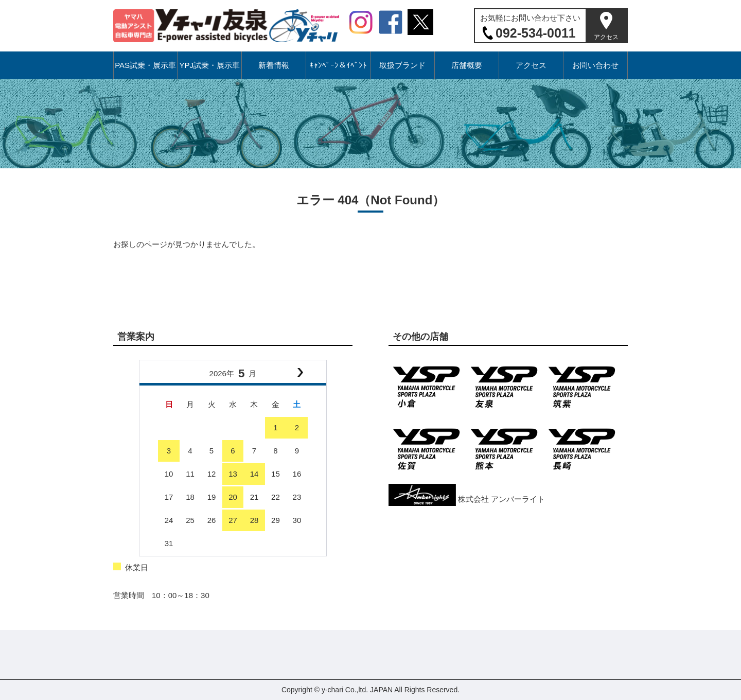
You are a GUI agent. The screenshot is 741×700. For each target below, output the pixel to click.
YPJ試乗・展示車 (209, 65)
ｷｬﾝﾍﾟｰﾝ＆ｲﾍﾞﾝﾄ (338, 65)
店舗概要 (467, 65)
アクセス (606, 37)
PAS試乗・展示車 (145, 65)
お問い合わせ (595, 65)
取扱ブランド (402, 65)
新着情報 (274, 65)
